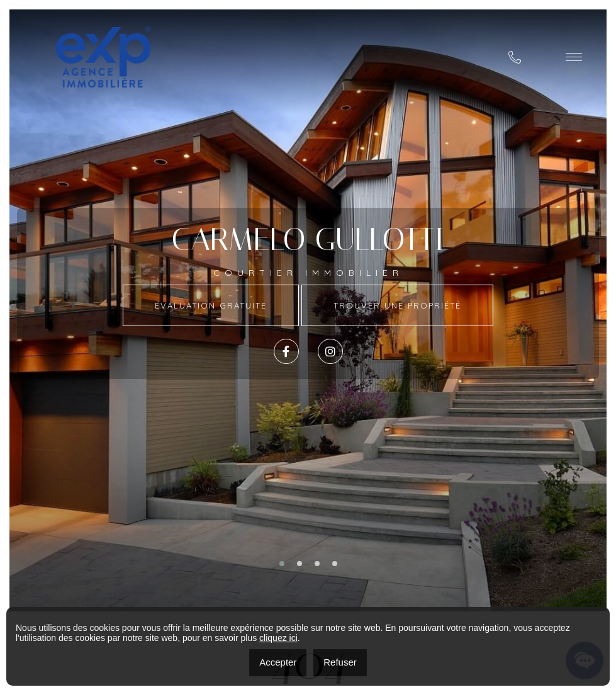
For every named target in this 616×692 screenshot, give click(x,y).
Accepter (278, 662)
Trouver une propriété (397, 305)
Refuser (340, 662)
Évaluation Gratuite (211, 305)
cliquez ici (278, 638)
